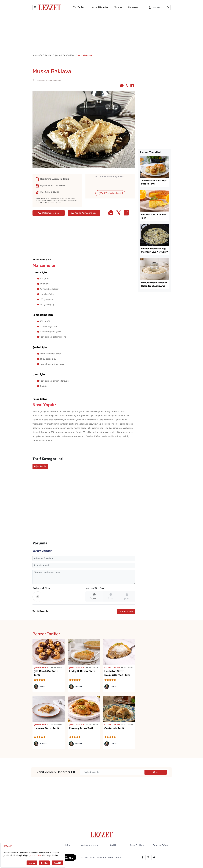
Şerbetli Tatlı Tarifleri (65, 55)
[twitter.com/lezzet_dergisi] (154, 858)
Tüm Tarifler (79, 7)
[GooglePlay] (65, 857)
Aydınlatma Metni (90, 845)
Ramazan (133, 7)
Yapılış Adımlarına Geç (84, 213)
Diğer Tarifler (40, 466)
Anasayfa (37, 55)
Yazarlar (118, 7)
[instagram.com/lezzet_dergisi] (148, 858)
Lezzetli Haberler (99, 7)
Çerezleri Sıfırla (160, 845)
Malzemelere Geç (49, 213)
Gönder (156, 772)
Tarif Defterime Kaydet (110, 193)
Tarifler (48, 55)
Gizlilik (113, 845)
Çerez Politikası (137, 845)
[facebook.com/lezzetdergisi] (143, 858)
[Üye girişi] (156, 7)
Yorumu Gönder (126, 611)
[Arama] (168, 7)
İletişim (66, 845)
